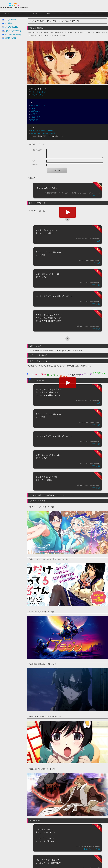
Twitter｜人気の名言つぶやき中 (42, 131)
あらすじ (34, 108)
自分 (103, 373)
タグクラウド (35, 114)
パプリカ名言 (96, 195)
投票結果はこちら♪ (37, 95)
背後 (99, 373)
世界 (49, 375)
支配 (78, 375)
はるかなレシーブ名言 (92, 849)
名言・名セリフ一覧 (38, 105)
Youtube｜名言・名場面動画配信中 (43, 133)
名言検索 (8, 23)
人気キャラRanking (12, 34)
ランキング (49, 13)
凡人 (57, 375)
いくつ (27, 373)
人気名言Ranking (12, 27)
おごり (38, 374)
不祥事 (44, 374)
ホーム (7, 13)
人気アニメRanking (12, 31)
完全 (69, 375)
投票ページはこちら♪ (38, 92)
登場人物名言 (35, 111)
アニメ (21, 13)
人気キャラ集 (35, 117)
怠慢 (74, 375)
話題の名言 (35, 120)
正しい (87, 374)
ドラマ (35, 13)
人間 (53, 375)
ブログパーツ (10, 20)
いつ (33, 374)
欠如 (81, 374)
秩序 (95, 373)
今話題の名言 (10, 38)
